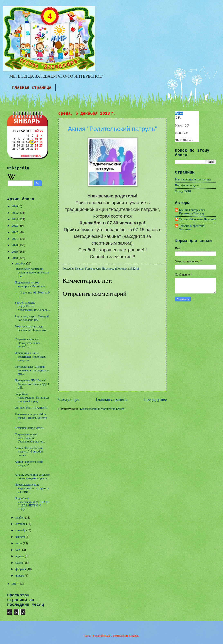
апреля (20, 556)
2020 (15, 245)
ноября (20, 517)
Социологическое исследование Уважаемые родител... (30, 438)
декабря (21, 263)
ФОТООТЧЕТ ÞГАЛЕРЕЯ (32, 408)
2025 (15, 213)
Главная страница (32, 88)
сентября (21, 530)
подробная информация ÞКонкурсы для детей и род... (32, 398)
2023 (15, 226)
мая (18, 550)
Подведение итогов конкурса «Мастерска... (31, 284)
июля (19, 543)
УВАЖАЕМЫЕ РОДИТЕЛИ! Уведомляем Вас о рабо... (32, 306)
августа (20, 537)
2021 (15, 239)
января (20, 576)
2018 (15, 258)
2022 (15, 232)
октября (21, 524)
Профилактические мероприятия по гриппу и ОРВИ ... (32, 488)
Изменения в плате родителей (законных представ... (30, 357)
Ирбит (179, 113)
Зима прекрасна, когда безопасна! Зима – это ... (32, 328)
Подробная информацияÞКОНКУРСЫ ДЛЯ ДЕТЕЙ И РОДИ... (32, 504)
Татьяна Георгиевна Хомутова (192, 228)
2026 (15, 206)
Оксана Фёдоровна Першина (197, 219)
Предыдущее (155, 399)
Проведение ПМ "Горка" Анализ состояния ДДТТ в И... (32, 384)
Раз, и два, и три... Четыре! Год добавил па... (32, 318)
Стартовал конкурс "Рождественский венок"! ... (27, 343)
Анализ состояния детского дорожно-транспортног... (32, 476)
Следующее (69, 399)
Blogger (133, 636)
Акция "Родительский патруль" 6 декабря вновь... (29, 452)
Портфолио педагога (188, 185)
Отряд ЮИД (183, 191)
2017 (15, 584)
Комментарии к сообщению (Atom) (102, 409)
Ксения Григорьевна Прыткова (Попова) (192, 212)
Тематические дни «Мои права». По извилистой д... (31, 418)
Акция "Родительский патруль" (29, 464)
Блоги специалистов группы (193, 179)
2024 (15, 219)
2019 (15, 252)
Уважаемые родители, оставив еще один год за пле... (32, 272)
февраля (21, 569)
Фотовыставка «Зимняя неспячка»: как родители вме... (32, 370)
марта (19, 563)
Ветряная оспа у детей (29, 428)
